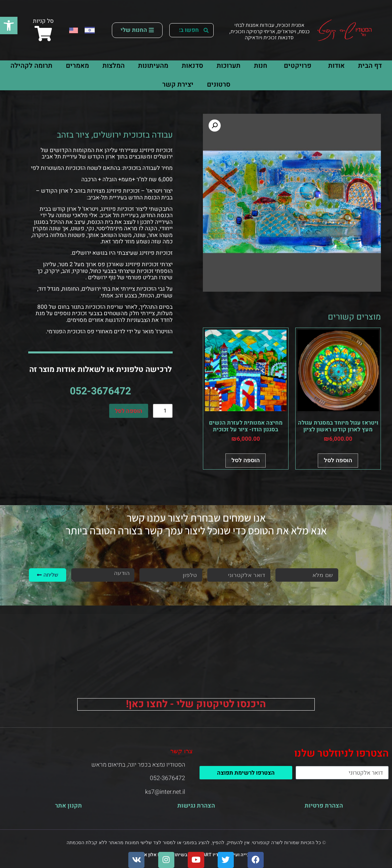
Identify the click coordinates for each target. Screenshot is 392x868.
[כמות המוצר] (163, 411)
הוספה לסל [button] (338, 460)
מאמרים (77, 66)
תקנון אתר (69, 806)
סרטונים (219, 84)
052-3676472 (100, 391)
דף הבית (370, 66)
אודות (335, 66)
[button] (9, 26)
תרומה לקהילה (31, 66)
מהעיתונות (153, 66)
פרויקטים (296, 66)
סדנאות (192, 66)
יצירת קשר (178, 84)
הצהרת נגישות (196, 806)
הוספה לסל (129, 411)
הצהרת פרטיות (324, 806)
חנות (260, 66)
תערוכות (229, 66)
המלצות (114, 66)
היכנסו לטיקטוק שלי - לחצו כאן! (196, 704)
